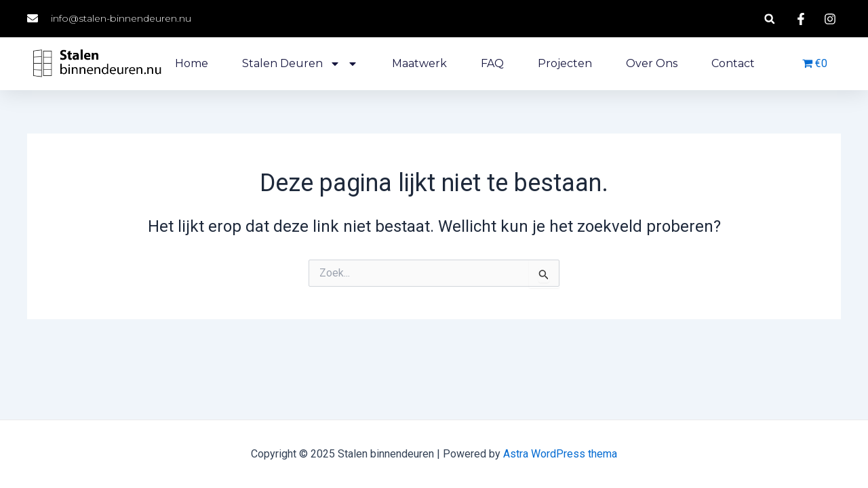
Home (192, 63)
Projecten (565, 63)
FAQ (492, 63)
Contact (733, 63)
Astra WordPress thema (560, 454)
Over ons (652, 63)
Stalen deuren (300, 64)
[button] (769, 19)
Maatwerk (419, 63)
